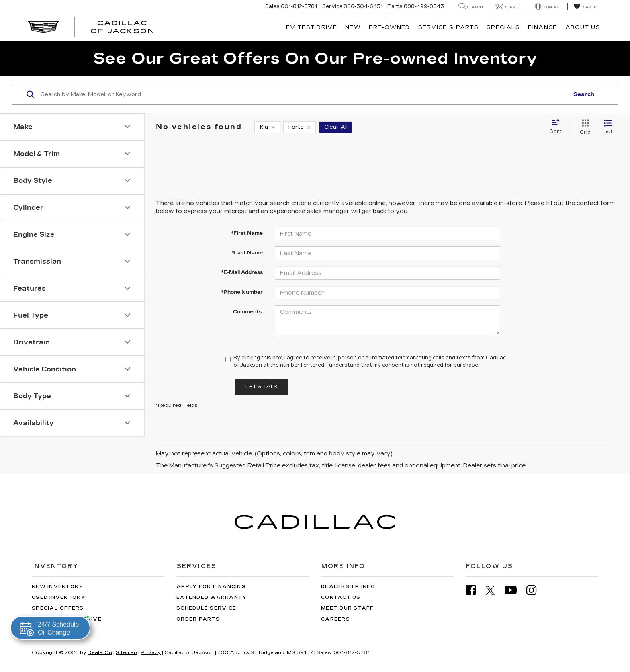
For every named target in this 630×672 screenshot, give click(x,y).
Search (584, 94)
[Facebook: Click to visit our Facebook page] (475, 590)
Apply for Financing (211, 587)
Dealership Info (348, 587)
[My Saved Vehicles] (585, 7)
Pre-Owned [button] (390, 27)
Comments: (248, 312)
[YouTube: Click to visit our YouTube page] (515, 590)
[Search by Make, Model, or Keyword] (304, 94)
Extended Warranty (212, 597)
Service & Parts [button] (449, 27)
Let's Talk (262, 387)
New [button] (353, 27)
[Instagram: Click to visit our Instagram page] (536, 590)
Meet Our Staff (348, 608)
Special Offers (58, 608)
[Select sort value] (558, 127)
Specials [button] (503, 27)
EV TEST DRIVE (312, 27)
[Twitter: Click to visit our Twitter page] (494, 590)
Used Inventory (59, 597)
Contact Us (341, 597)
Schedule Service (206, 608)
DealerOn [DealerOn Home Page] (100, 652)
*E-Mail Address (242, 272)
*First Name (247, 233)
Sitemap (126, 652)
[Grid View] (584, 127)
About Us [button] (583, 27)
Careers (335, 619)
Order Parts (198, 619)
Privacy (151, 652)
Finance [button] (542, 27)
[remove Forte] (300, 127)
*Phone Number (242, 292)
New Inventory (57, 587)
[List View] (608, 127)
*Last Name (247, 253)
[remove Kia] (267, 127)
